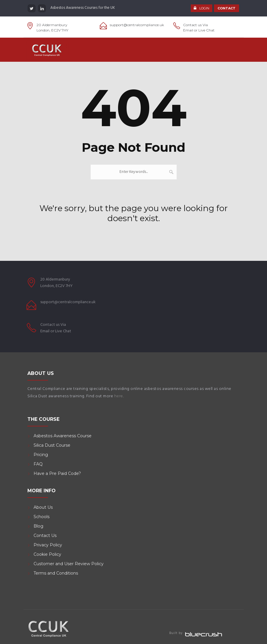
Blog (38, 526)
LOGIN (204, 8)
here (119, 396)
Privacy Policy (48, 545)
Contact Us (45, 535)
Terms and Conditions (56, 573)
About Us (43, 507)
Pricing (41, 455)
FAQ (38, 464)
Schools (42, 517)
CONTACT (227, 8)
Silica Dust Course (52, 445)
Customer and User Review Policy (69, 564)
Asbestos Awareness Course (63, 436)
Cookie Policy (47, 554)
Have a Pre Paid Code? (57, 473)
